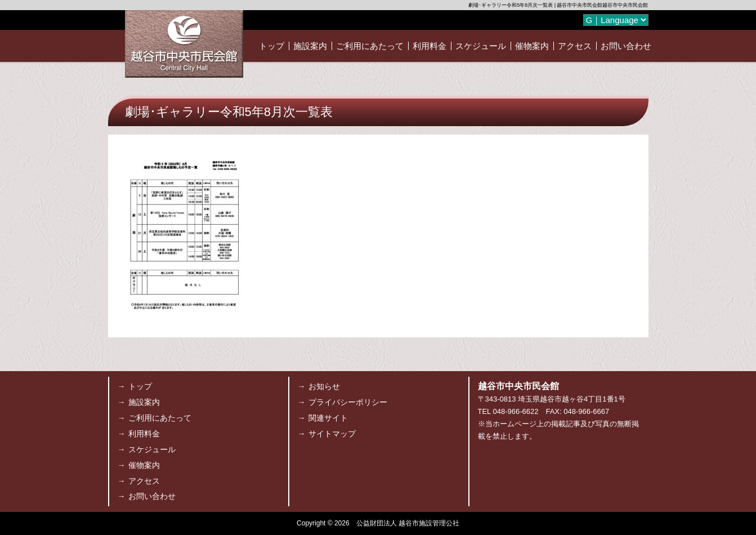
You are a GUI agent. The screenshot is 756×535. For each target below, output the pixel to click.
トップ (272, 46)
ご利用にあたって (370, 46)
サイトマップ (332, 434)
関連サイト (328, 418)
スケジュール (481, 46)
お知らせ (324, 386)
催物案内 (532, 46)
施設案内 (310, 46)
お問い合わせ (626, 46)
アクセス (575, 46)
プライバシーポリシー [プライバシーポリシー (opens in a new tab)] (348, 402)
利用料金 (430, 46)
